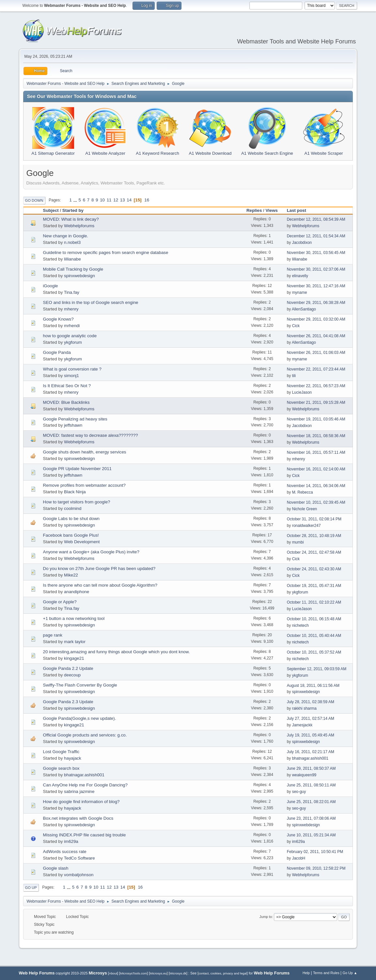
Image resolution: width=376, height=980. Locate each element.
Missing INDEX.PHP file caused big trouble (85, 835)
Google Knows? (58, 319)
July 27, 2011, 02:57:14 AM (311, 719)
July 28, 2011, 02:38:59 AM (311, 702)
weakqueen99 (304, 775)
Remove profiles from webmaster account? (84, 485)
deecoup (72, 675)
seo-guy (299, 792)
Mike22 (71, 575)
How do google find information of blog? (81, 802)
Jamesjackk (302, 725)
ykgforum (73, 342)
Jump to (266, 917)
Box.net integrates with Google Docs (78, 818)
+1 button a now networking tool (74, 618)
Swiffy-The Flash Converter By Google (80, 685)
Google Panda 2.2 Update (68, 668)
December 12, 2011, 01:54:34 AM (316, 236)
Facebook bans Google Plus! (71, 535)
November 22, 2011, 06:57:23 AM (316, 386)
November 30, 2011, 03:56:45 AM (316, 253)
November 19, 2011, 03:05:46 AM (316, 419)
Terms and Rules (326, 973)
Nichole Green (305, 509)
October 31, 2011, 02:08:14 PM (314, 519)
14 (129, 200)
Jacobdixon (302, 243)
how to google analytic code (70, 336)
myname (300, 292)
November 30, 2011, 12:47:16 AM (316, 286)
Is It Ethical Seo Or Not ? (67, 386)
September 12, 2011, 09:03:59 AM (317, 669)
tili (294, 376)
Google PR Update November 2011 (77, 469)
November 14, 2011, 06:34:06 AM (316, 486)
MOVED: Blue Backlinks (66, 402)
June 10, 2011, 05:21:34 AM (311, 835)
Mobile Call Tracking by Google (73, 269)
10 (102, 200)
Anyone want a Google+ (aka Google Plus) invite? (91, 552)
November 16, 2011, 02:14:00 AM (316, 469)
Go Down (34, 200)
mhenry (71, 309)
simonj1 (71, 376)
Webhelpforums (79, 226)
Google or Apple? (60, 602)
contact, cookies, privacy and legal (223, 973)
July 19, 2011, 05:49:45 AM (311, 735)
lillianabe (72, 259)
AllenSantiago (304, 309)
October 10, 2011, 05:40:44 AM (314, 636)
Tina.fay (72, 292)
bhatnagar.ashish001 (310, 758)
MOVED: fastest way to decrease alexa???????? (91, 435)
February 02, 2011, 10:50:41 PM (315, 852)
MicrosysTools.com (133, 973)
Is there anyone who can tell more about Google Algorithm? (100, 585)
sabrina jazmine (79, 791)
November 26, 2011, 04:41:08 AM (316, 336)
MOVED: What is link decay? (71, 219)
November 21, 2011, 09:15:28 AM (316, 403)
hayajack (73, 758)
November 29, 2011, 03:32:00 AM (316, 319)
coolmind (73, 508)
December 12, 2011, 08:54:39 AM (316, 219)
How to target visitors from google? (77, 502)
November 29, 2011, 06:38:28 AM (316, 303)
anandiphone (77, 592)
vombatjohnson (79, 875)
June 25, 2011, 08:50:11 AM (311, 785)
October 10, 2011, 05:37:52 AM (314, 652)
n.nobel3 (72, 242)
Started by (73, 210)
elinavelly (300, 276)
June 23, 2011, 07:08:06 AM (311, 818)
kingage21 (74, 658)
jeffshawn (73, 425)
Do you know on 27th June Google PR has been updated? (99, 569)
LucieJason (302, 392)
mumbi (298, 542)
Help (306, 973)
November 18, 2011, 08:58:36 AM (316, 436)
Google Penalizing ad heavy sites (75, 419)
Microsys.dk (178, 973)
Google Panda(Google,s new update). (80, 718)
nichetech (300, 625)
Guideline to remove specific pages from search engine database (106, 253)
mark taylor (75, 642)
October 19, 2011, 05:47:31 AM (314, 586)
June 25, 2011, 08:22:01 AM (311, 802)
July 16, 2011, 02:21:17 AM (311, 752)
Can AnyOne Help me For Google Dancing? (85, 785)
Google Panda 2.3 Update (68, 702)
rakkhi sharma (304, 708)
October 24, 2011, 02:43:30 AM (314, 569)
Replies (254, 210)
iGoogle (51, 286)
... (76, 200)
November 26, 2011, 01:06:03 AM (316, 353)
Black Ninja (75, 492)
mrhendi (72, 326)
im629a (71, 841)
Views (272, 210)
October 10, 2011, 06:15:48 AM (314, 619)
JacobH (299, 858)
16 (147, 200)
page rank (53, 635)
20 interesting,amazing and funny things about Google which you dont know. (117, 652)
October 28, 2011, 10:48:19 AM (314, 536)
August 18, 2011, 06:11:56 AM (313, 686)
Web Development (82, 542)
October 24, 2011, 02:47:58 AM (314, 552)
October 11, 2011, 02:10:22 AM (314, 602)
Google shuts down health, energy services (85, 452)
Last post (299, 210)
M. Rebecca (303, 492)
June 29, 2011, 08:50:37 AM (311, 768)
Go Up (31, 888)
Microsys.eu (158, 973)
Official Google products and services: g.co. (85, 735)
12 (116, 200)
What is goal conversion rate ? (72, 369)
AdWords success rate (65, 852)
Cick (296, 326)
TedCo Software (79, 858)
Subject (51, 210)
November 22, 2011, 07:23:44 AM (316, 369)
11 (109, 200)
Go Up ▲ (350, 973)
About (113, 973)
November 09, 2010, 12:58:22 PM (316, 868)
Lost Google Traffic (61, 752)
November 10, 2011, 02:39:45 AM (316, 502)
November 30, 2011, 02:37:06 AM (316, 269)
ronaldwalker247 (306, 526)
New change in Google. (66, 236)
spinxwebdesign (79, 276)
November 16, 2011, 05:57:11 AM (316, 452)
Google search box (61, 768)
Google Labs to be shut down (71, 519)
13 (123, 200)
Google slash (56, 868)
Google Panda (57, 352)
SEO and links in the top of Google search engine (91, 302)
